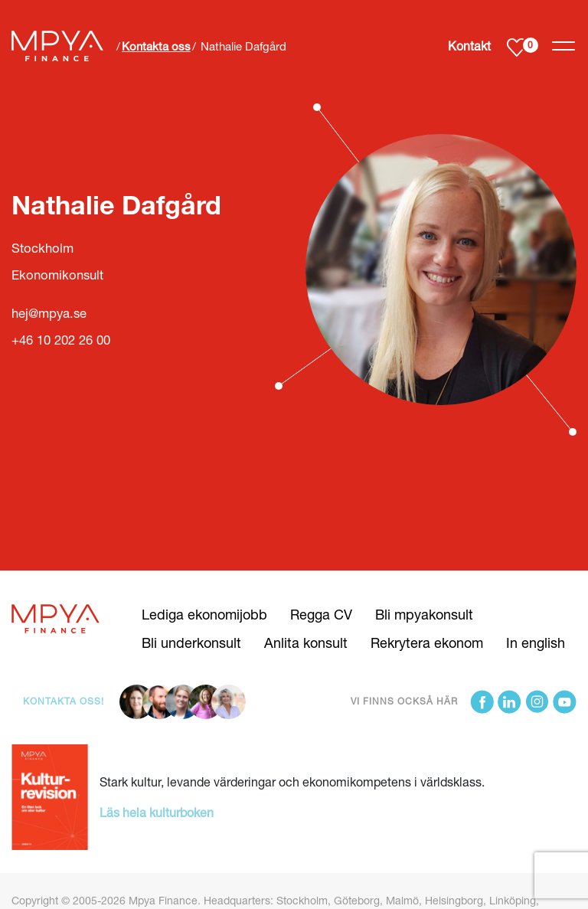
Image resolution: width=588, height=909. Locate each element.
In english (536, 643)
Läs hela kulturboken (157, 812)
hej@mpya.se (49, 313)
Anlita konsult (306, 643)
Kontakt (469, 46)
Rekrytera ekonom (427, 643)
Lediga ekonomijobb (204, 614)
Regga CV (321, 614)
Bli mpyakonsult (424, 614)
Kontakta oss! (64, 701)
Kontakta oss (156, 46)
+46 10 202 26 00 (61, 340)
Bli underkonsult (191, 643)
